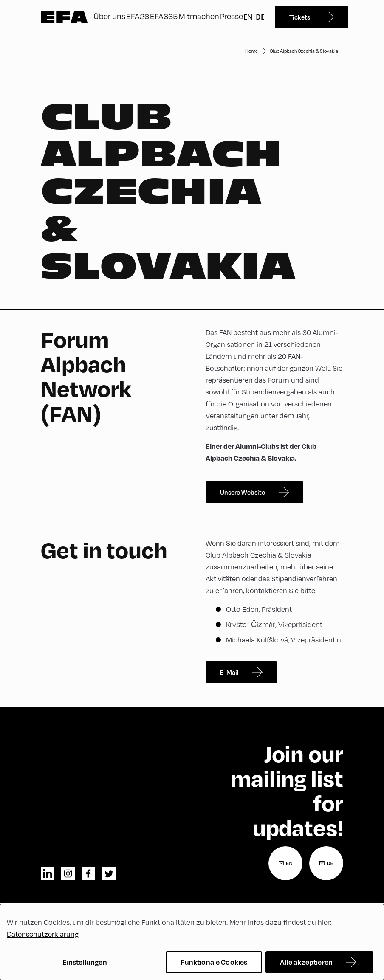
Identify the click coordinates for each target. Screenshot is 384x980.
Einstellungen (85, 962)
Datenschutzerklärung (43, 934)
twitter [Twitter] (109, 873)
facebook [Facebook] (88, 873)
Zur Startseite (64, 17)
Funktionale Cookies (214, 962)
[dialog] (192, 942)
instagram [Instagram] (68, 873)
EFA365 (164, 16)
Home (251, 51)
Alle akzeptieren (306, 962)
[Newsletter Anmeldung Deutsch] (326, 863)
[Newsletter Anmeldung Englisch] (285, 863)
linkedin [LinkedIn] (48, 873)
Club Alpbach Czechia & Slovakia (304, 51)
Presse (232, 16)
